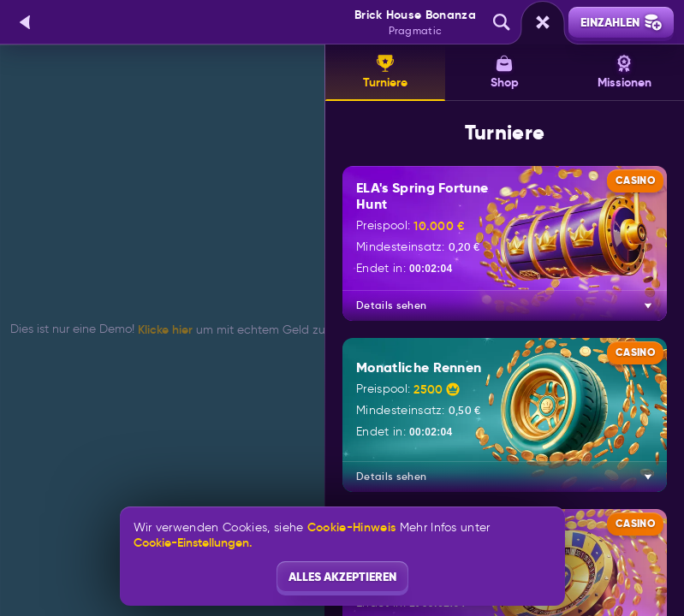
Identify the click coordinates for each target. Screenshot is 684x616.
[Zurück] (26, 22)
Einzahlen (621, 22)
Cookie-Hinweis (351, 527)
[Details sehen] (648, 305)
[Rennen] (543, 22)
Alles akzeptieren (342, 577)
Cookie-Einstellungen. (193, 542)
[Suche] (502, 22)
